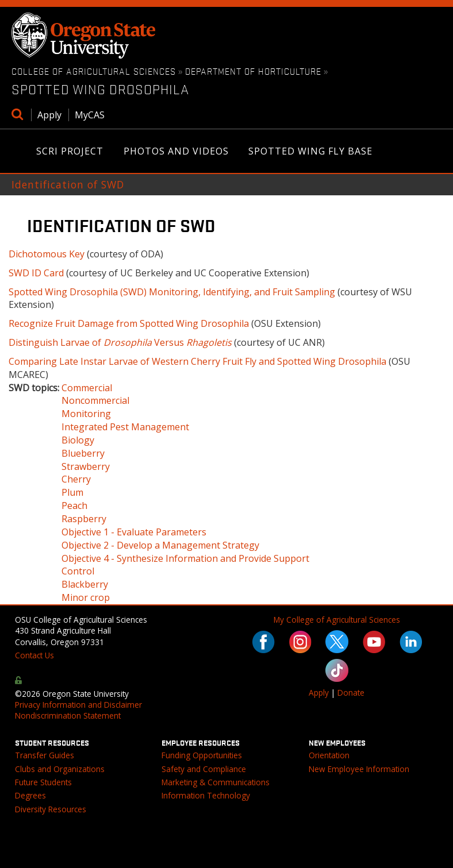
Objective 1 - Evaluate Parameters (134, 532)
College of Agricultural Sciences (94, 71)
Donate (351, 693)
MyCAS (90, 115)
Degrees (30, 795)
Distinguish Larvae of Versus (120, 342)
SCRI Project (70, 152)
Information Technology (206, 795)
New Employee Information (359, 769)
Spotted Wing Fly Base (310, 151)
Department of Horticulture (253, 71)
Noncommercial (95, 400)
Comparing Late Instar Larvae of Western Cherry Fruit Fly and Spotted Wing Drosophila (197, 361)
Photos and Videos (176, 152)
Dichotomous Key (47, 254)
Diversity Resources (51, 809)
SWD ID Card (36, 273)
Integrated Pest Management (125, 427)
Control (78, 571)
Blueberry (83, 453)
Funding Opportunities (202, 755)
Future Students (43, 782)
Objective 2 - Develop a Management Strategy (160, 545)
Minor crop (86, 597)
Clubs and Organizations (60, 769)
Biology (78, 440)
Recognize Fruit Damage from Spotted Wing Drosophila (129, 323)
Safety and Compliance (204, 769)
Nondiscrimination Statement (68, 715)
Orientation (329, 755)
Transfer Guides (45, 755)
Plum (72, 492)
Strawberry (86, 466)
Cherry (76, 479)
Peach (74, 506)
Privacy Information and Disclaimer (78, 705)
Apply (49, 115)
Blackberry (85, 584)
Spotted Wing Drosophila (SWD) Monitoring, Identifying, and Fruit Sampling (172, 292)
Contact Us (34, 655)
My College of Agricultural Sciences (337, 620)
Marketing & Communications (216, 782)
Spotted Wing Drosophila (100, 89)
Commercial (87, 388)
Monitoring (86, 414)
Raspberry (84, 519)
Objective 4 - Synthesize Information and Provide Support (185, 558)
